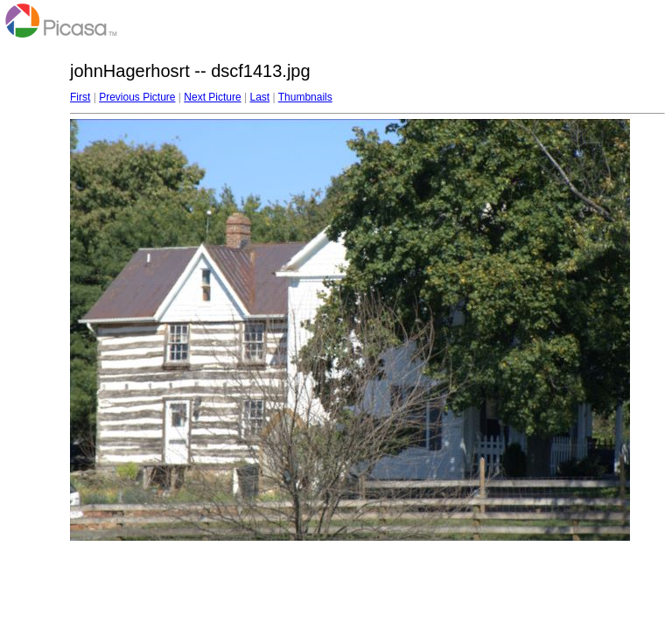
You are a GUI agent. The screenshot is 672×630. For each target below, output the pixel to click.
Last (259, 97)
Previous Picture (137, 97)
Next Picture (212, 97)
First (80, 97)
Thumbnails (305, 97)
